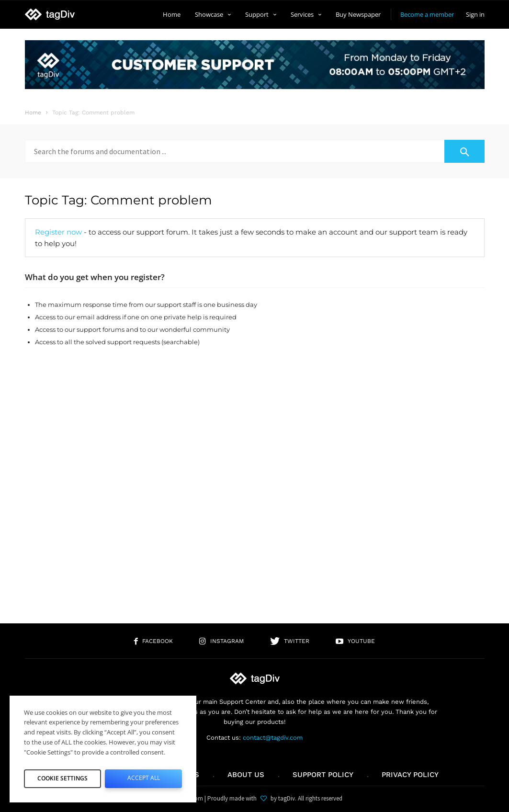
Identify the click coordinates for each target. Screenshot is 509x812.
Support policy (323, 775)
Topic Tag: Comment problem (119, 200)
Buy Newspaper (358, 14)
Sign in (475, 14)
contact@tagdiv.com (273, 738)
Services (306, 14)
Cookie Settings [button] (63, 777)
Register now (58, 232)
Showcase (213, 14)
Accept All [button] (143, 777)
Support (261, 14)
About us (246, 775)
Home (172, 14)
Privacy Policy (410, 775)
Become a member (427, 14)
